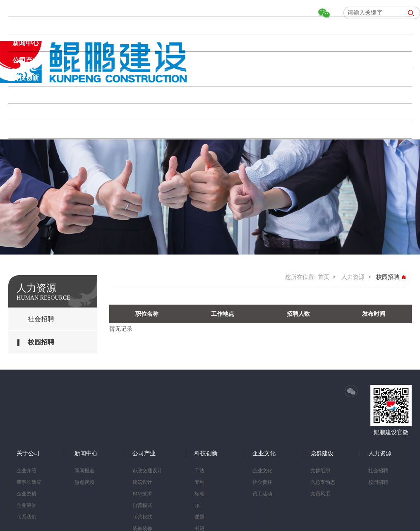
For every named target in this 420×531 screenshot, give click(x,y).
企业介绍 (26, 471)
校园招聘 (41, 342)
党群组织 (320, 471)
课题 (199, 517)
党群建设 (26, 112)
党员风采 (320, 494)
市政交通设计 (147, 471)
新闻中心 (26, 43)
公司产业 (26, 60)
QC (198, 505)
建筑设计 (142, 482)
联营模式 (142, 517)
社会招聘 (41, 319)
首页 (19, 8)
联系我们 (26, 517)
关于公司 (26, 25)
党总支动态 (323, 482)
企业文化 (26, 95)
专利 (199, 482)
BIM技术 (142, 494)
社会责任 (262, 482)
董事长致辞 (29, 482)
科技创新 (26, 78)
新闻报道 (84, 471)
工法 (199, 471)
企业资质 (26, 494)
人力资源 (26, 130)
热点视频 (84, 482)
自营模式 (142, 505)
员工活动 (262, 494)
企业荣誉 (26, 505)
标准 (199, 494)
